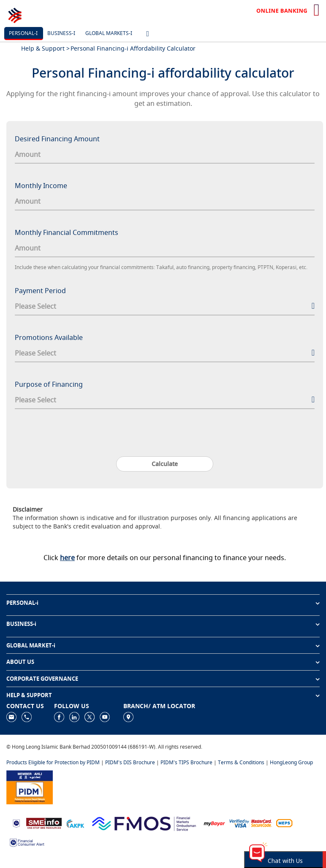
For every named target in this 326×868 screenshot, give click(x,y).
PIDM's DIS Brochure (130, 762)
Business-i (61, 33)
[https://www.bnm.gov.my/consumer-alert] (27, 842)
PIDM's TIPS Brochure (186, 762)
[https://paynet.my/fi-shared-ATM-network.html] (284, 823)
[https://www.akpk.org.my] (75, 823)
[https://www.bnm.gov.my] (16, 823)
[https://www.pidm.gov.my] (30, 786)
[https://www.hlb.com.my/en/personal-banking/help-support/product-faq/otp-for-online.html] (251, 823)
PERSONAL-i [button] (22, 603)
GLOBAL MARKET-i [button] (31, 645)
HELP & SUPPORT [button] (29, 695)
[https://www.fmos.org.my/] (144, 823)
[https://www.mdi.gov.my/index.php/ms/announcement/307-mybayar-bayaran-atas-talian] (214, 823)
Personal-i (23, 33)
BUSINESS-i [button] (21, 624)
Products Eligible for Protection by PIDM (53, 762)
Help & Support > (45, 48)
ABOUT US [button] (20, 662)
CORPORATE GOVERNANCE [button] (42, 679)
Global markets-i (109, 33)
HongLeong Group (291, 762)
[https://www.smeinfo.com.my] (44, 823)
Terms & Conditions (241, 762)
